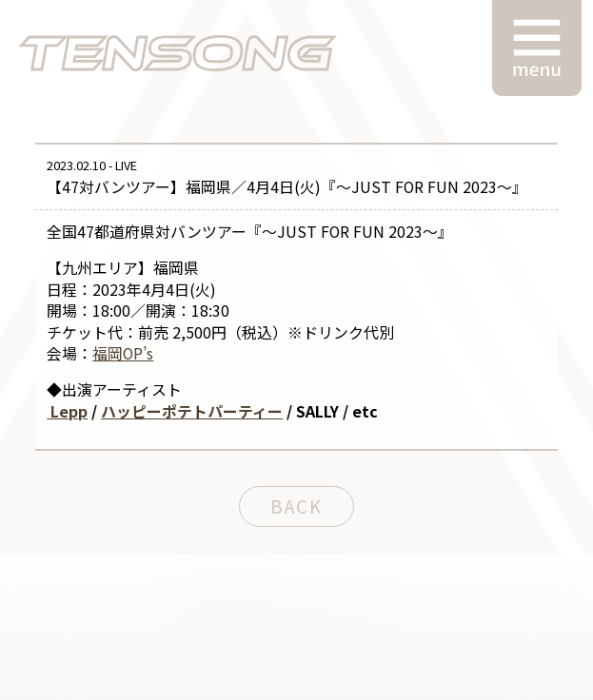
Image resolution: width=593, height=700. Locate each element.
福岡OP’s (123, 353)
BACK (296, 506)
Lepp (67, 411)
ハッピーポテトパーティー (192, 411)
